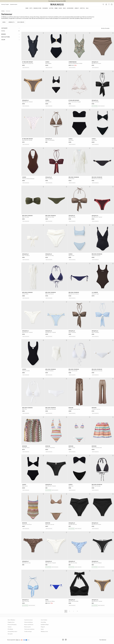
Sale (87, 8)
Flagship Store (11, 622)
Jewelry (77, 8)
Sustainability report (12, 632)
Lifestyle (82, 8)
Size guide (10, 634)
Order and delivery (28, 622)
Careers (10, 627)
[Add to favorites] (43, 33)
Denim (56, 8)
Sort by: (107, 28)
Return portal (27, 627)
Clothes (51, 8)
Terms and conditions (29, 629)
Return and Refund (29, 625)
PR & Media (10, 629)
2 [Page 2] (70, 611)
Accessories (70, 8)
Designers (45, 8)
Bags (64, 8)
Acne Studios (44, 620)
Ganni (42, 629)
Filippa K (43, 627)
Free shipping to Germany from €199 (57, 1)
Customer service (14, 4)
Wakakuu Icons (37, 8)
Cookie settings (28, 632)
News (27, 8)
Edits (31, 8)
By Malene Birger (45, 625)
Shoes (60, 8)
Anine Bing (43, 622)
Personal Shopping (12, 625)
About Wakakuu (11, 620)
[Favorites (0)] (109, 4)
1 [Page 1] (66, 611)
